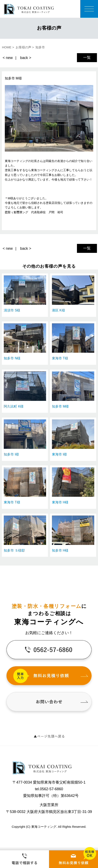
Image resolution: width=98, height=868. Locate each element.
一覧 (87, 58)
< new (8, 58)
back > (26, 58)
